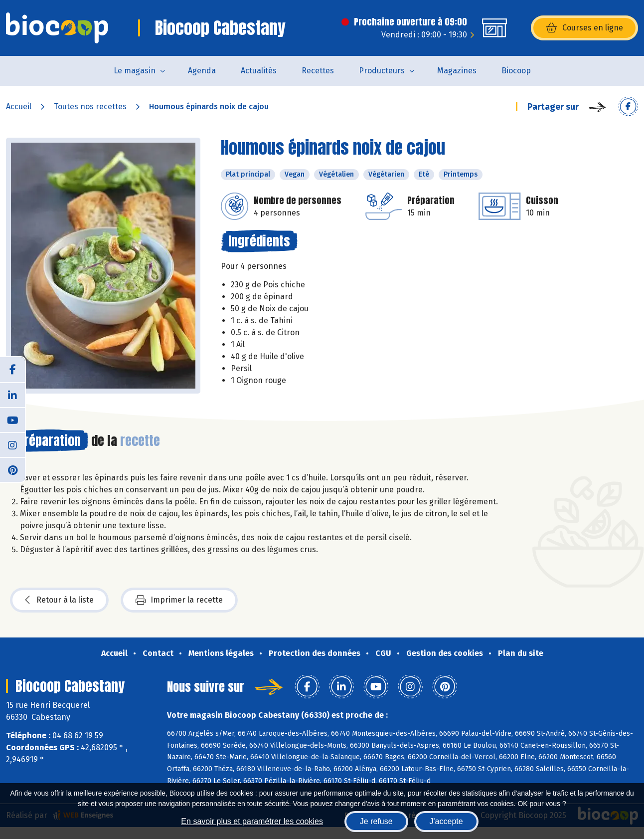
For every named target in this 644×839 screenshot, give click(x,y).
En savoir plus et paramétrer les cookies (252, 821)
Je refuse (376, 821)
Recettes (318, 71)
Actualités (259, 71)
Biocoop (516, 71)
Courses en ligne (584, 28)
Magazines (457, 71)
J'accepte (446, 821)
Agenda (202, 71)
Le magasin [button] (135, 71)
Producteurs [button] (382, 71)
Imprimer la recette (179, 600)
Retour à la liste (59, 600)
